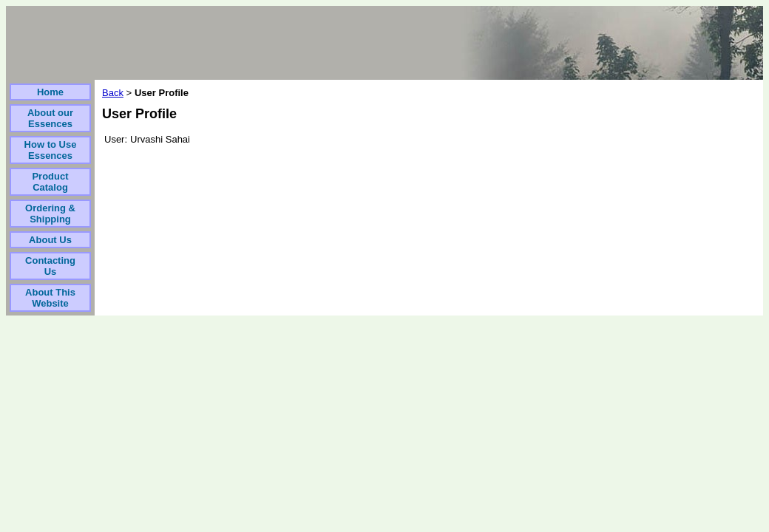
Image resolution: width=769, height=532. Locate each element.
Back (113, 93)
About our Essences (50, 118)
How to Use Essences (51, 150)
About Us (50, 240)
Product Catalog (50, 182)
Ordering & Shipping (50, 214)
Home (50, 92)
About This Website (50, 298)
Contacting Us (50, 266)
